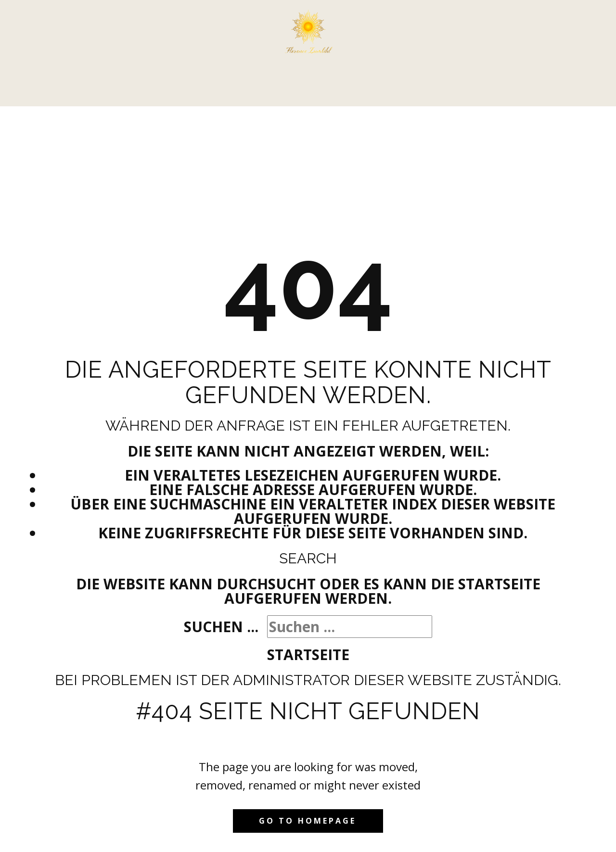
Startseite (308, 655)
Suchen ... (221, 627)
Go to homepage (308, 821)
